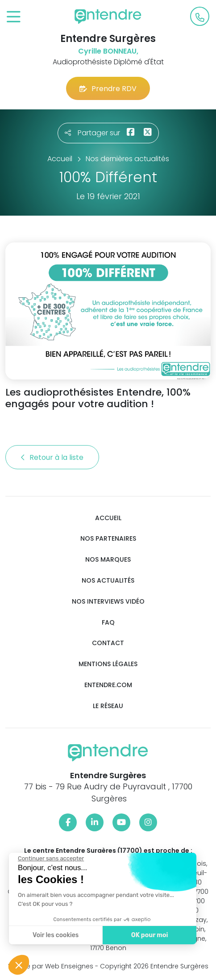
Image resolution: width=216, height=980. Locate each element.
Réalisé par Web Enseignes (51, 966)
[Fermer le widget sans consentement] (51, 859)
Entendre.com (108, 685)
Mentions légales (108, 664)
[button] (19, 965)
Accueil (108, 518)
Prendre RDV (108, 89)
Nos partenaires (108, 539)
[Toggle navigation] (14, 17)
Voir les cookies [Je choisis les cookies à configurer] (56, 935)
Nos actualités (108, 581)
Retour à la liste (52, 457)
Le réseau (108, 706)
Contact (108, 643)
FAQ (108, 623)
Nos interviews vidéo (108, 602)
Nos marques (108, 560)
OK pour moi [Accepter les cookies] (150, 935)
